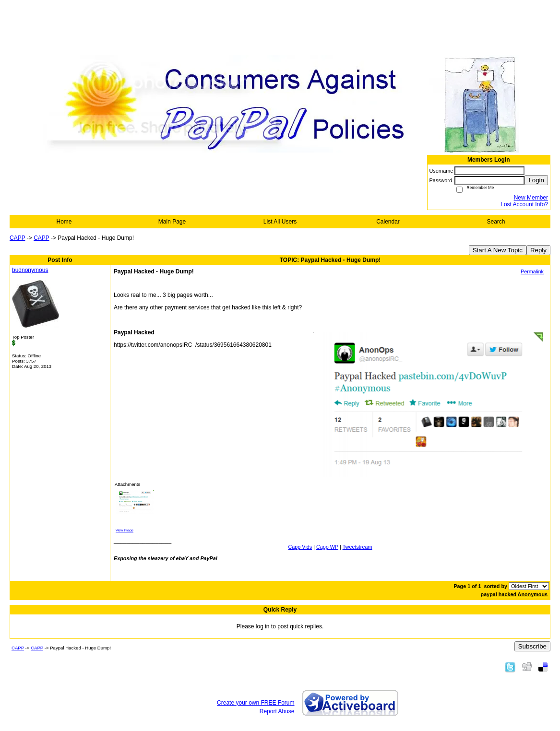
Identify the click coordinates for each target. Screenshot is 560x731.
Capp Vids (300, 547)
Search (496, 222)
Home (64, 222)
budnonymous (30, 270)
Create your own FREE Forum (256, 703)
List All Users (280, 222)
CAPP (17, 238)
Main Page (172, 222)
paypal (489, 594)
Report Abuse (277, 711)
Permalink (532, 271)
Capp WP (327, 547)
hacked (507, 594)
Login (536, 180)
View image (125, 530)
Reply (538, 250)
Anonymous (533, 594)
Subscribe (532, 646)
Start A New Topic (498, 250)
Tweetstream (357, 547)
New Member (531, 198)
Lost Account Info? (524, 204)
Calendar (388, 222)
